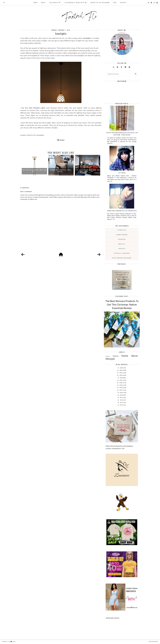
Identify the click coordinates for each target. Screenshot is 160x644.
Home (35, 3)
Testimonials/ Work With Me (76, 3)
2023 (121, 375)
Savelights (87, 38)
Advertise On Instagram (100, 3)
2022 (122, 378)
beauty (122, 244)
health (122, 249)
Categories (54, 3)
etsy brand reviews (122, 258)
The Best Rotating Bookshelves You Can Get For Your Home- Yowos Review (122, 134)
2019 (121, 385)
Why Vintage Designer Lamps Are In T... (34, 171)
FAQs (115, 3)
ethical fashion (122, 253)
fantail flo (6, 642)
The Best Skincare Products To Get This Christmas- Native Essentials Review (122, 304)
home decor (62, 140)
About (44, 3)
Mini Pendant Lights (37, 108)
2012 (122, 402)
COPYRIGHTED (153, 642)
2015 (122, 395)
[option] (34, 165)
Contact (123, 3)
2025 (121, 370)
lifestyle (122, 230)
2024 (121, 373)
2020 (121, 383)
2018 (121, 388)
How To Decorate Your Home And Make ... (88, 171)
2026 (122, 368)
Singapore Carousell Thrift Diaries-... (61, 171)
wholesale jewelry (112, 618)
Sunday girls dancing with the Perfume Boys (122, 211)
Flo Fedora (122, 173)
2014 (122, 397)
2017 (121, 390)
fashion (122, 239)
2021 (121, 380)
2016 (121, 393)
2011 (122, 405)
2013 (122, 400)
